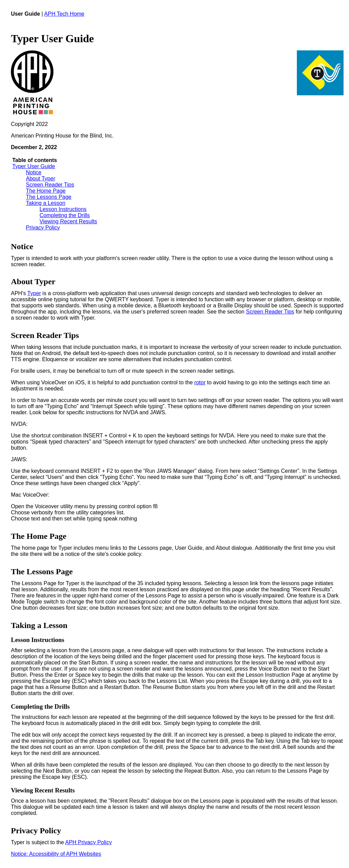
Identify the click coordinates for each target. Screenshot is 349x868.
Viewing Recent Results (68, 221)
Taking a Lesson (46, 203)
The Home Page (46, 191)
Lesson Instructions (63, 209)
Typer (34, 293)
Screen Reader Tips (50, 185)
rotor (200, 382)
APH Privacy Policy (88, 842)
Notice (34, 172)
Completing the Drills (65, 215)
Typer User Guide (34, 166)
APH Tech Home (64, 14)
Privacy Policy (43, 228)
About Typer (41, 179)
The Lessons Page (49, 197)
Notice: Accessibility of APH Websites (56, 854)
